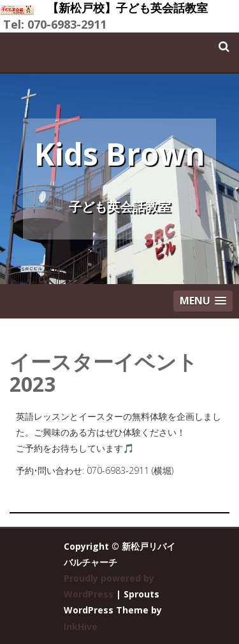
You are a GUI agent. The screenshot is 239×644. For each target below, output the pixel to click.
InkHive (81, 626)
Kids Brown (120, 154)
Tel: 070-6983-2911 (55, 24)
